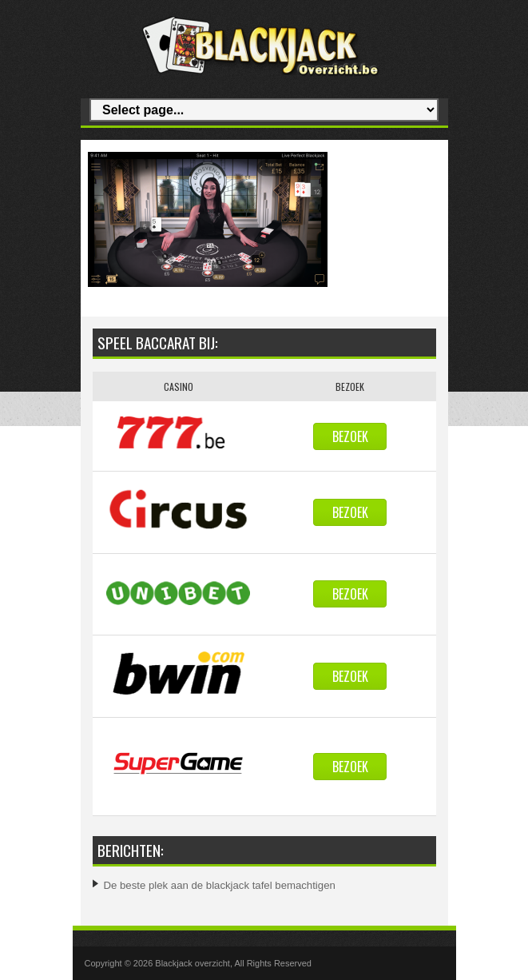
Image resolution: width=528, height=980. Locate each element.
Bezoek (350, 436)
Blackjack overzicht (193, 963)
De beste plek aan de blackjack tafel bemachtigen (220, 885)
